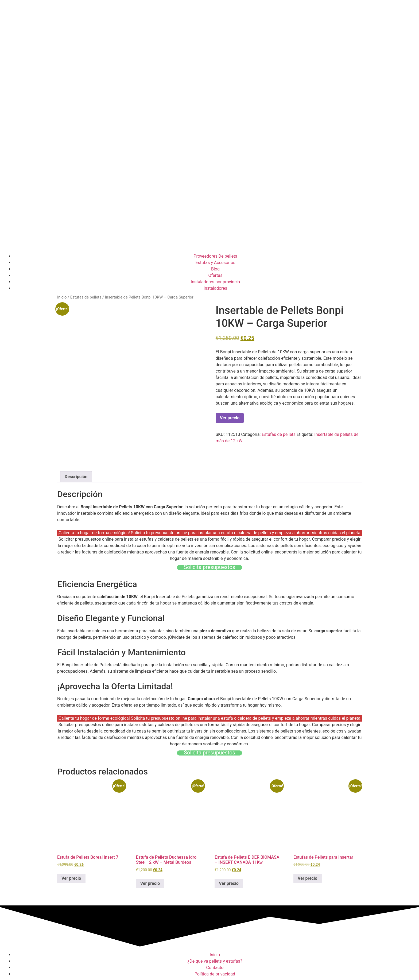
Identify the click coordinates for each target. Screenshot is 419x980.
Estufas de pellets (86, 297)
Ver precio (230, 418)
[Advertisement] (210, 210)
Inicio (62, 297)
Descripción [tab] (76, 477)
